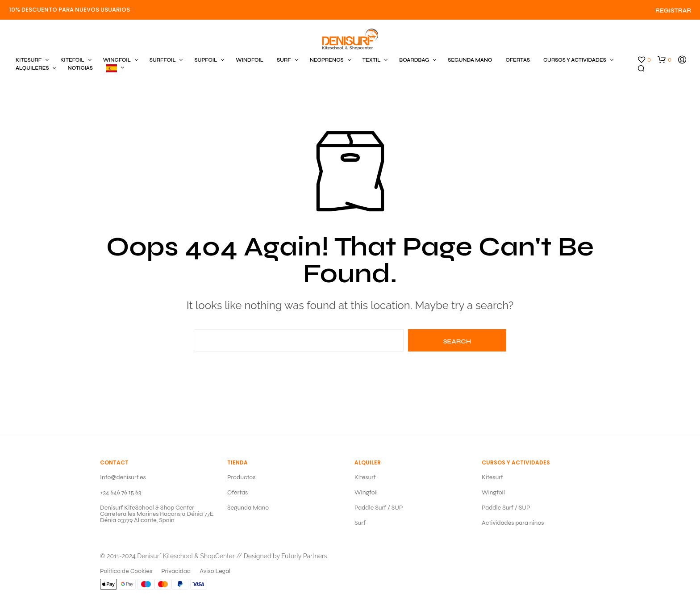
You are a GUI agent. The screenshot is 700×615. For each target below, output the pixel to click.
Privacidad (176, 571)
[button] (644, 60)
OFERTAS (518, 60)
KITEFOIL (72, 60)
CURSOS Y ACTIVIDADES (575, 60)
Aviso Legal (215, 571)
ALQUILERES (32, 68)
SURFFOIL (163, 60)
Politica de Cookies (126, 571)
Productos (241, 477)
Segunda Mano (248, 508)
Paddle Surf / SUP (379, 508)
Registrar (673, 11)
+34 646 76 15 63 (121, 492)
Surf (360, 523)
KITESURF (29, 60)
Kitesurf (365, 477)
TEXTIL (372, 60)
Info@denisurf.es (123, 477)
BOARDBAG (414, 60)
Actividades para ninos (513, 523)
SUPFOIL (206, 60)
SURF (284, 60)
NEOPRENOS (327, 60)
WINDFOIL (250, 60)
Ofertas (237, 492)
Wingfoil (366, 492)
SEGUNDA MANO (470, 60)
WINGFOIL (117, 60)
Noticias (80, 68)
